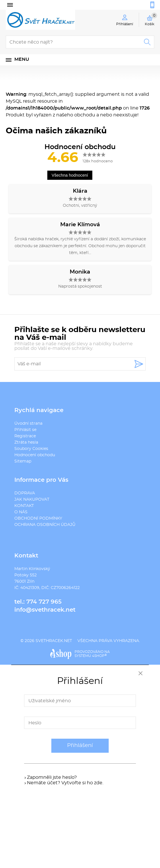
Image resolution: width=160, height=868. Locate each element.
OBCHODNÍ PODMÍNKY (38, 518)
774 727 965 (44, 602)
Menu (22, 59)
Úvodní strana (28, 424)
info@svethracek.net (45, 610)
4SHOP (99, 656)
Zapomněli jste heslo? (52, 777)
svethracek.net (54, 641)
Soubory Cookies (31, 449)
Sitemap (23, 461)
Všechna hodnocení (70, 175)
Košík (151, 19)
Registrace (25, 436)
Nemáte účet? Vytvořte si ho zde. (65, 783)
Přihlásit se (25, 430)
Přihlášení (80, 746)
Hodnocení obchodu (35, 455)
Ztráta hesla (26, 442)
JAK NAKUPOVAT (32, 500)
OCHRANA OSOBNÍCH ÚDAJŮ (45, 525)
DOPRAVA (25, 493)
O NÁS (21, 512)
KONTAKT (24, 506)
